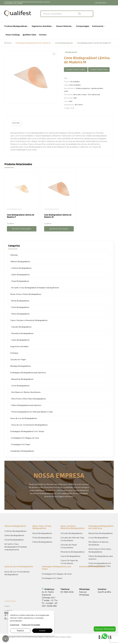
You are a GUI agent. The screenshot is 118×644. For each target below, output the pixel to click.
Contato (43, 35)
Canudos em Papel (18, 360)
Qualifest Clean (29, 35)
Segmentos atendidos (19, 347)
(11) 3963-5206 (100, 3)
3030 (72, 108)
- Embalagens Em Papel (20, 445)
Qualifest (11, 224)
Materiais (14, 256)
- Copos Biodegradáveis (20, 341)
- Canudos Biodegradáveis (21, 328)
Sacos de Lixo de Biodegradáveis (24, 419)
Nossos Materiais (65, 26)
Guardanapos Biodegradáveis (22, 452)
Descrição (18, 123)
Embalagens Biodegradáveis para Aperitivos (33, 43)
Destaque (14, 354)
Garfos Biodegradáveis (14, 574)
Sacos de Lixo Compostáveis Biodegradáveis (17, 587)
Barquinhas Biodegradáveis (100, 572)
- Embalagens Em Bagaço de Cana (25, 439)
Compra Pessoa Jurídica (76, 70)
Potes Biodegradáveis (42, 576)
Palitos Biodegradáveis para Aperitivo (101, 596)
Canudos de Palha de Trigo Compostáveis (72, 578)
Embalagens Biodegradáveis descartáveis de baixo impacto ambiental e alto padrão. (27, 3)
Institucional (99, 26)
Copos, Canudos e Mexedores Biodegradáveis (29, 321)
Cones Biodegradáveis (64, 43)
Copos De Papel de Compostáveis (69, 600)
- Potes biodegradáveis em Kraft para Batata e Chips (32, 413)
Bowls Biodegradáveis (42, 572)
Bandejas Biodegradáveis (20, 367)
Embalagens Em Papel (52, 592)
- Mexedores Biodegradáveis (22, 334)
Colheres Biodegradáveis (15, 570)
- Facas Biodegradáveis (20, 282)
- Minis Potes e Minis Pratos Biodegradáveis (28, 399)
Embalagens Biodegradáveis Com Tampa (27, 432)
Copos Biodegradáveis (70, 595)
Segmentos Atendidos (43, 26)
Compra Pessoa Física (99, 70)
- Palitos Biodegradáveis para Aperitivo (26, 406)
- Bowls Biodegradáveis (20, 301)
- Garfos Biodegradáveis (20, 275)
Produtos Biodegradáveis (17, 26)
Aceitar (42, 631)
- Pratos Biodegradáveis (20, 315)
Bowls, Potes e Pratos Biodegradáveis (26, 295)
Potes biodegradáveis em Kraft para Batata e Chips (100, 603)
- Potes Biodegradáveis (20, 308)
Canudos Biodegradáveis (71, 572)
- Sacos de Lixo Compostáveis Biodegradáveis (29, 426)
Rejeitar (20, 631)
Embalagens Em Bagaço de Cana (57, 588)
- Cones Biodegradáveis (20, 386)
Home (8, 43)
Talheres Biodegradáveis (20, 262)
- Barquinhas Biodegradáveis (22, 380)
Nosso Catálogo (13, 35)
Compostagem (83, 26)
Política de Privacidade (31, 625)
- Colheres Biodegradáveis (21, 269)
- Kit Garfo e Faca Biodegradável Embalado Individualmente (35, 288)
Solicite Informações (22, 229)
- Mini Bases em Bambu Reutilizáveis (25, 393)
